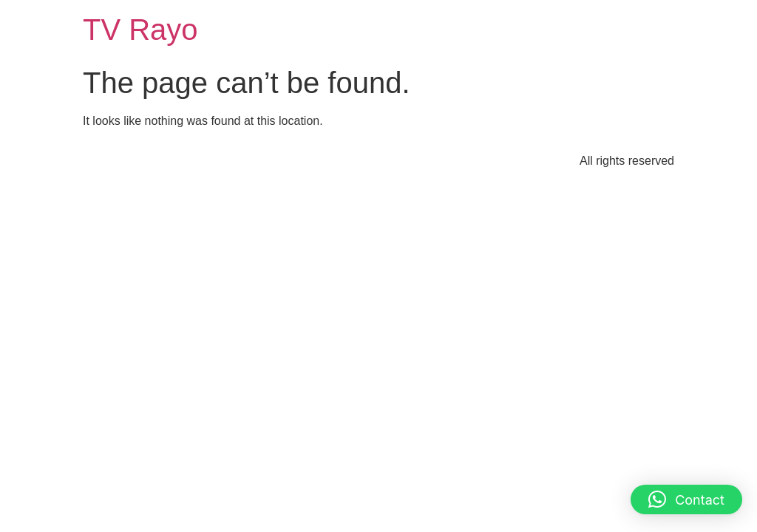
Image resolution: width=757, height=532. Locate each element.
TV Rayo (140, 30)
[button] (686, 499)
